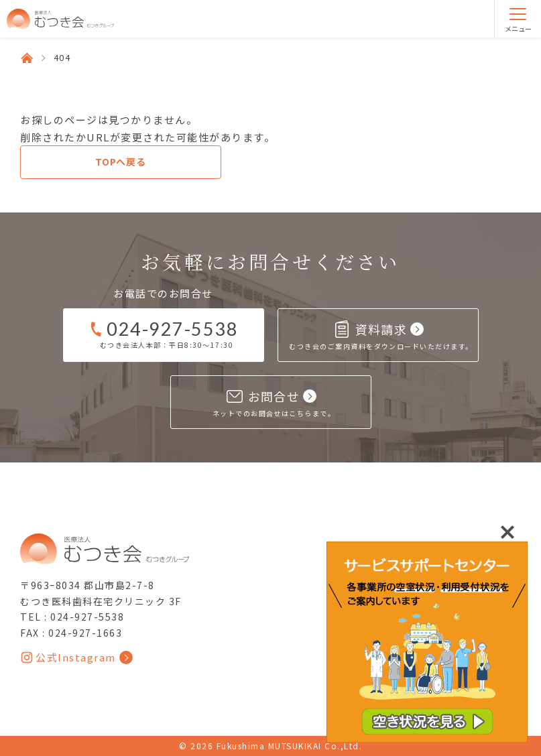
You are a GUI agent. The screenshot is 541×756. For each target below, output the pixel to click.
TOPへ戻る (121, 162)
